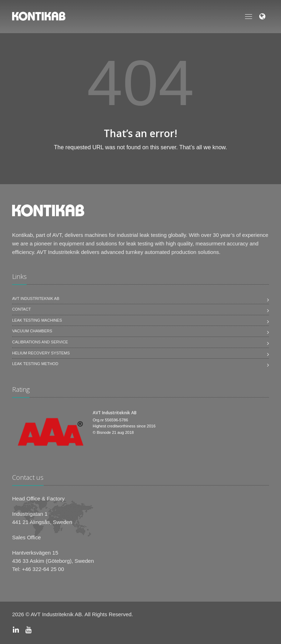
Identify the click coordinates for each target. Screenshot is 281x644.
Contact (21, 309)
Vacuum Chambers (32, 331)
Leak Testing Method (35, 364)
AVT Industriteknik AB (36, 298)
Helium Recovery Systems (41, 353)
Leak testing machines (37, 320)
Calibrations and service (40, 342)
